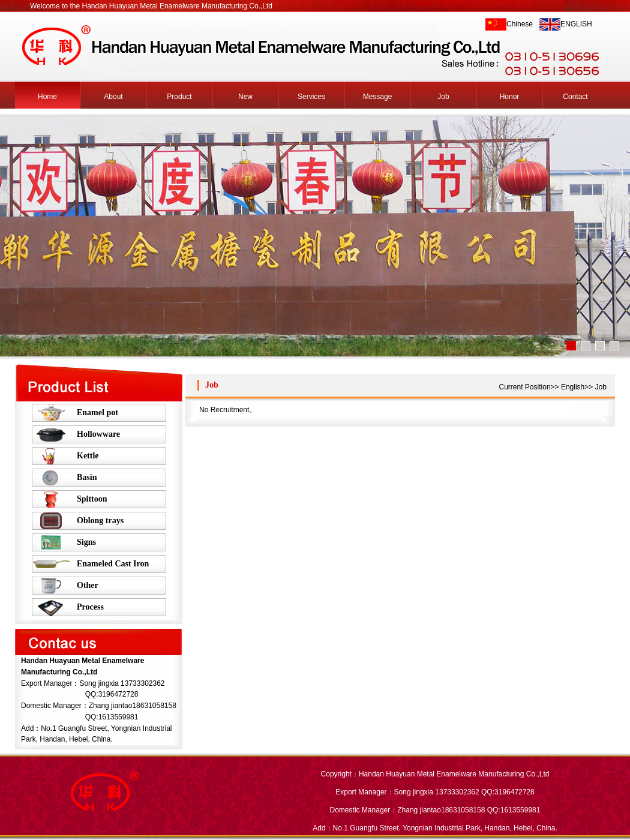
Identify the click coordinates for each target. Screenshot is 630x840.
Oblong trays (100, 520)
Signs (86, 542)
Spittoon (92, 499)
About (113, 97)
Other (88, 585)
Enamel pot (97, 412)
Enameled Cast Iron (113, 564)
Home (47, 97)
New (245, 97)
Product (179, 97)
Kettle (88, 456)
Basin (87, 477)
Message (378, 97)
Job (443, 97)
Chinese (520, 24)
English (573, 387)
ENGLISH (576, 24)
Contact (575, 97)
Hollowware (98, 434)
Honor (510, 97)
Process (90, 607)
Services (311, 97)
